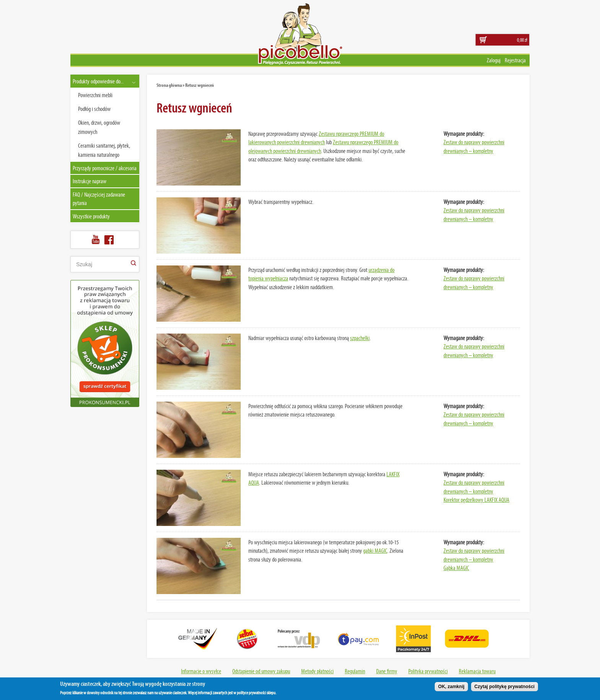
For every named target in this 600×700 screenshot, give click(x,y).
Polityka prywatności (428, 671)
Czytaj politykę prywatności (505, 688)
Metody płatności (317, 671)
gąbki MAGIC (375, 550)
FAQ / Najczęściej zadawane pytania (99, 199)
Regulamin (355, 671)
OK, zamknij (451, 688)
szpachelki (360, 338)
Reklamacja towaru (477, 671)
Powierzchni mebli (95, 95)
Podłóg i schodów (94, 109)
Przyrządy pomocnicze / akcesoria (105, 168)
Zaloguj (494, 60)
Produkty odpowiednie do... (98, 81)
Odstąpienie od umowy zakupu (261, 671)
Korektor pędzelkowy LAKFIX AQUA (476, 500)
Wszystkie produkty (91, 216)
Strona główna (169, 85)
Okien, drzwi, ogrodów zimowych (99, 127)
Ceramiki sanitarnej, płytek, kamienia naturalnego (104, 150)
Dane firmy (387, 671)
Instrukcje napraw (90, 181)
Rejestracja (515, 60)
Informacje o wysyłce (201, 671)
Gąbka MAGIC (456, 568)
